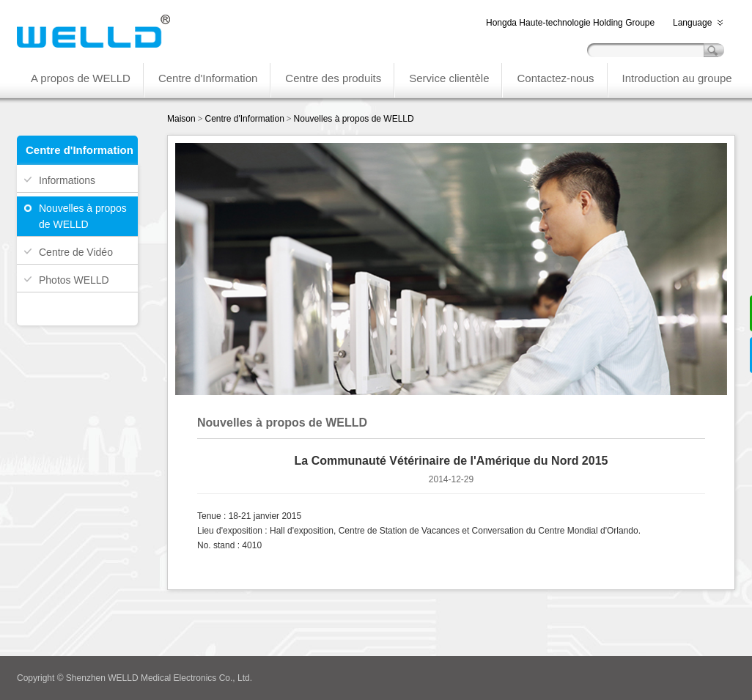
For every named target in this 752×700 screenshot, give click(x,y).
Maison (181, 119)
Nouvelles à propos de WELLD (83, 216)
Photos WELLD (74, 280)
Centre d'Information (244, 119)
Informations (67, 180)
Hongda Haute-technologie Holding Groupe (570, 23)
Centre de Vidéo (76, 252)
